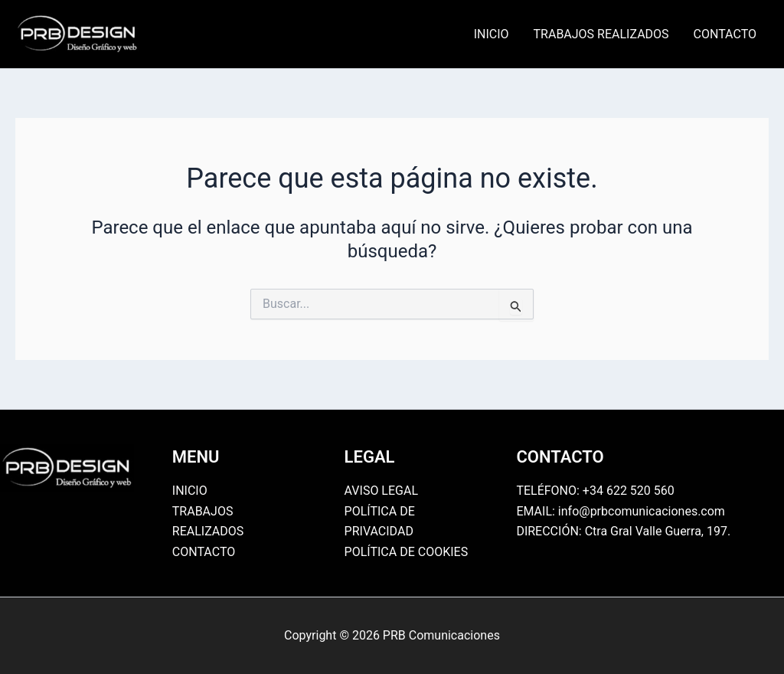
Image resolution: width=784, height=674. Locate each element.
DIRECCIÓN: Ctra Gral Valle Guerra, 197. (623, 531)
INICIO (492, 34)
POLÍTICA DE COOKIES (407, 552)
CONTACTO (725, 34)
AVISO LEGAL (381, 491)
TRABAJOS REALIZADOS (601, 34)
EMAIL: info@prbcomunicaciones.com (621, 511)
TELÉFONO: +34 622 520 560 (595, 491)
